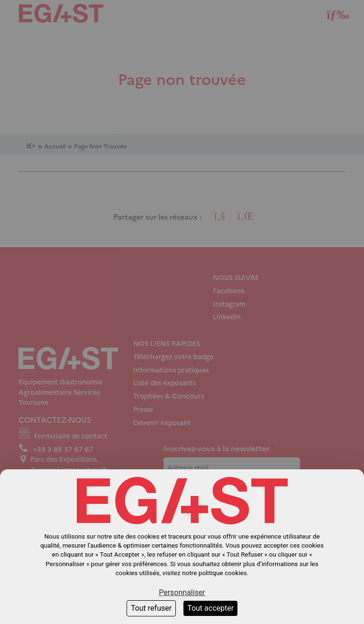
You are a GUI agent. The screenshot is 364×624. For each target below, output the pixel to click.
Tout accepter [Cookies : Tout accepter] (210, 608)
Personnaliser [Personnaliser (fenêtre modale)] (182, 592)
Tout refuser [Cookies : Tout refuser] (151, 608)
